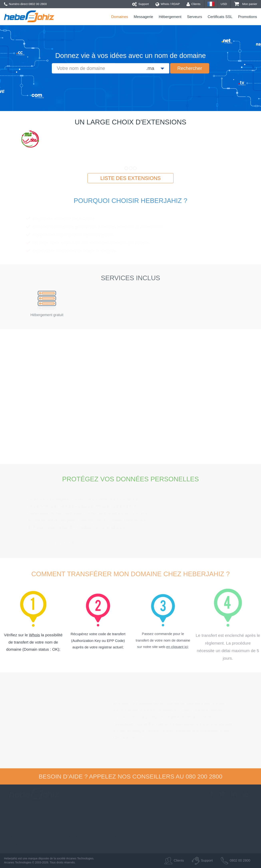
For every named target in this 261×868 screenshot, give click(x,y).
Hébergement (170, 17)
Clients (193, 4)
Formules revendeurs (69, 844)
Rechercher (190, 68)
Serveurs (195, 17)
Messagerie (143, 17)
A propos (15, 821)
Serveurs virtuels (121, 821)
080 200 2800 (204, 776)
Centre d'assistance (23, 828)
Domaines (120, 17)
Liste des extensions (130, 178)
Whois (34, 634)
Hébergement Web (67, 836)
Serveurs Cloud (120, 828)
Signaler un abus (160, 844)
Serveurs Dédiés (121, 836)
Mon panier (246, 4)
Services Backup (160, 828)
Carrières (15, 844)
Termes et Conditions (24, 836)
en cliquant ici (169, 633)
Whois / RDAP (168, 4)
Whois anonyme (159, 836)
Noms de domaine (67, 821)
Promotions (248, 17)
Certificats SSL (220, 17)
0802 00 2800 (38, 4)
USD (224, 4)
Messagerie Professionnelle (74, 828)
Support (140, 4)
